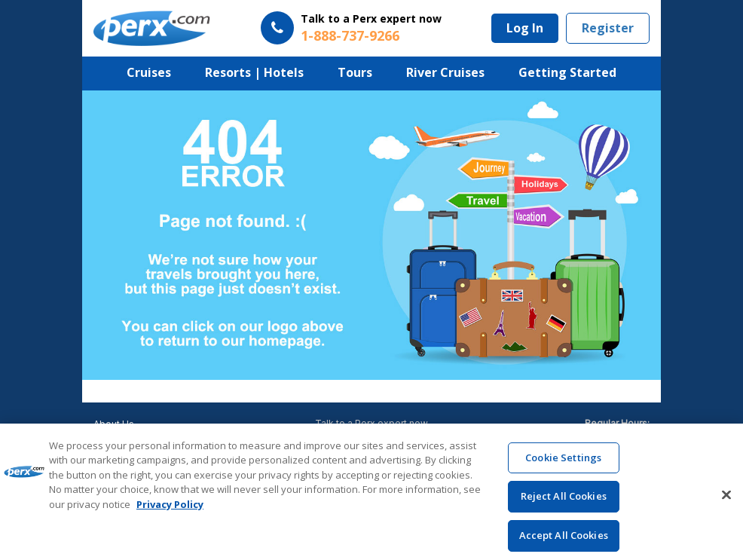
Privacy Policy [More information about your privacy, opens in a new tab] (170, 512)
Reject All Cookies (564, 503)
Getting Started (567, 72)
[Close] (726, 502)
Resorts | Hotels (254, 72)
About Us (114, 424)
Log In (525, 28)
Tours (355, 72)
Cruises (149, 72)
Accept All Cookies (564, 543)
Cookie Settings (563, 464)
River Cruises (445, 72)
